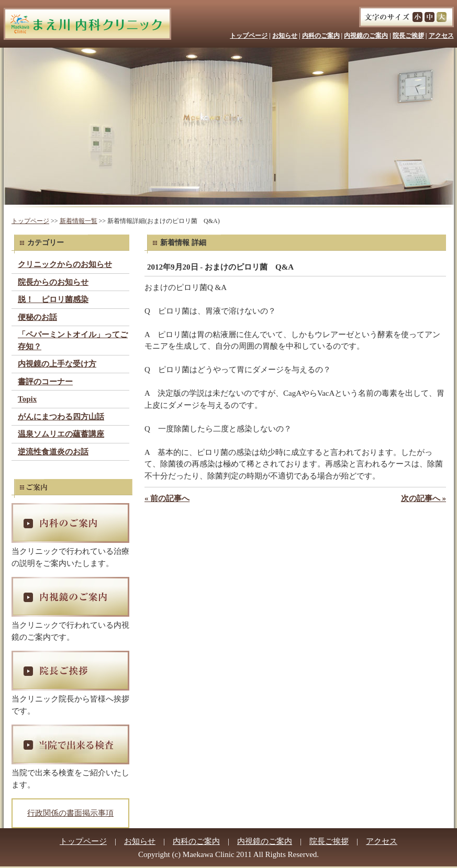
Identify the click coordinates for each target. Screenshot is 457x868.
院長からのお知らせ (53, 282)
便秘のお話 (37, 317)
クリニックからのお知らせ (65, 264)
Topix (27, 399)
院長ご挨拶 (408, 36)
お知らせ (285, 36)
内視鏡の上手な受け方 (57, 364)
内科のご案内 (321, 36)
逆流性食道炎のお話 (53, 452)
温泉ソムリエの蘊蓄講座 (61, 434)
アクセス (441, 36)
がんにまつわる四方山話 (61, 417)
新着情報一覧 (79, 221)
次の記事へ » (423, 498)
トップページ (249, 36)
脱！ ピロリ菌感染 (53, 299)
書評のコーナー (45, 382)
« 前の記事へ (167, 498)
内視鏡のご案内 (366, 36)
